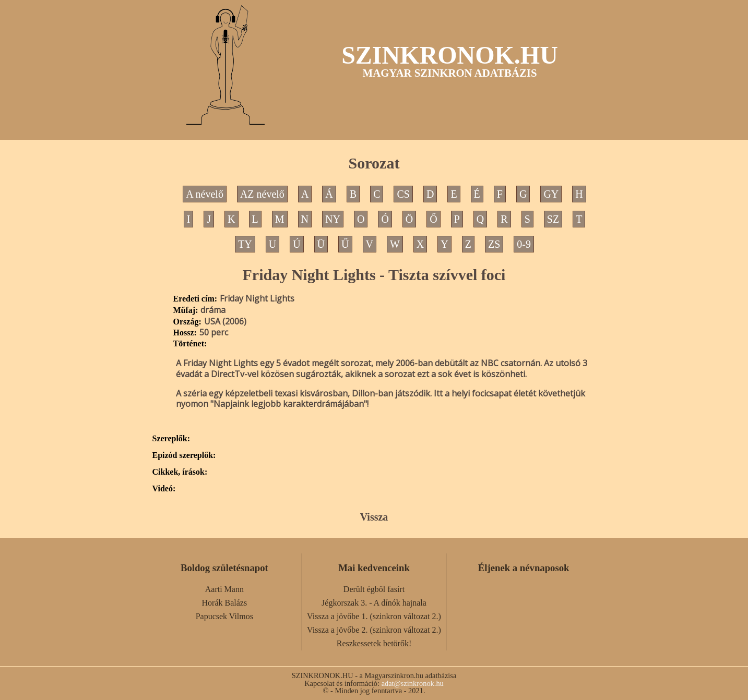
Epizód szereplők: (184, 455)
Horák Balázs (225, 603)
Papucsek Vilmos (224, 616)
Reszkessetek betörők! (374, 643)
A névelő (205, 194)
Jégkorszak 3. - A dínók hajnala (374, 603)
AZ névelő (262, 194)
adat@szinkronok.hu (413, 683)
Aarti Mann (224, 589)
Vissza (374, 517)
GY (551, 194)
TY (245, 244)
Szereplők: (171, 439)
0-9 (524, 244)
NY (333, 219)
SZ (553, 219)
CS (403, 194)
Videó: (164, 489)
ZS (494, 244)
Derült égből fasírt (374, 589)
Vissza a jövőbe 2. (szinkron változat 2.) (374, 630)
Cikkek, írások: (180, 472)
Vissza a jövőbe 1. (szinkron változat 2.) (374, 616)
